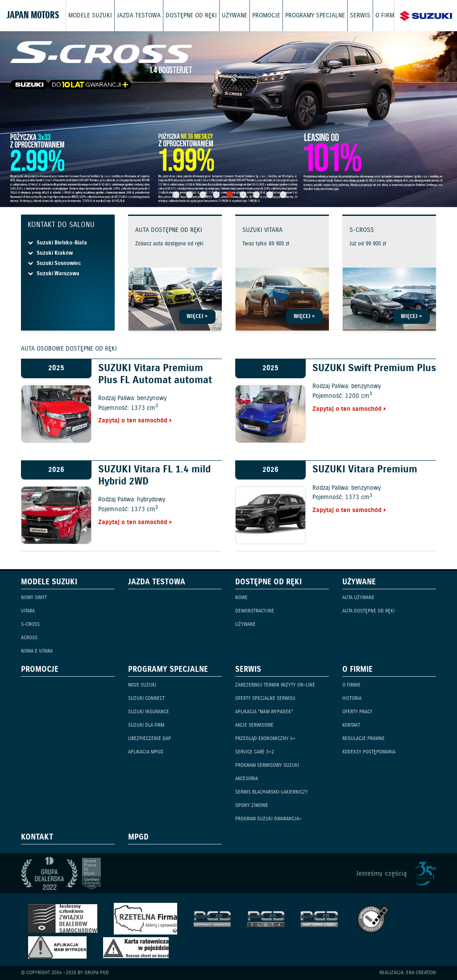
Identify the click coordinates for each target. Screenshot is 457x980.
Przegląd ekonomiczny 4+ (265, 738)
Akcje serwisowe (254, 725)
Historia (352, 698)
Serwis (360, 16)
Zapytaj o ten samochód (133, 421)
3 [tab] (203, 195)
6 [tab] (243, 195)
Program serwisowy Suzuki (267, 765)
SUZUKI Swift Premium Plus (374, 368)
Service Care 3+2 (255, 752)
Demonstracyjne (255, 611)
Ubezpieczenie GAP (150, 738)
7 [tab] (256, 195)
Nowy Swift (34, 598)
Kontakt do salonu (61, 225)
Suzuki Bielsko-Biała (57, 243)
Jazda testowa (139, 16)
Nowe (241, 598)
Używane (235, 16)
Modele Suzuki (90, 16)
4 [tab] (216, 195)
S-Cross (30, 624)
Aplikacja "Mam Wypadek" (264, 712)
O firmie (387, 16)
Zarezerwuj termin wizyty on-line (275, 685)
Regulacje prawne (364, 738)
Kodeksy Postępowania (369, 752)
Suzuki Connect (146, 698)
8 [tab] (270, 195)
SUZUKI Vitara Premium (365, 469)
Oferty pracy (357, 712)
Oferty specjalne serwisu (265, 698)
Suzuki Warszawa (54, 274)
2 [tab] (189, 195)
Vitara (28, 611)
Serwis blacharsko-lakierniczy (272, 792)
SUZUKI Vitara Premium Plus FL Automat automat (155, 374)
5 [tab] (230, 195)
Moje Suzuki (142, 685)
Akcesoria (247, 779)
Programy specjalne (315, 16)
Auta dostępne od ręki (368, 611)
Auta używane (358, 598)
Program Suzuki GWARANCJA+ (268, 819)
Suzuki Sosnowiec (54, 263)
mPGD (138, 838)
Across (29, 638)
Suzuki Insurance (149, 712)
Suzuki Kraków (50, 253)
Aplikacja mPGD (146, 752)
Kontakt (351, 725)
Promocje (266, 16)
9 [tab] (283, 195)
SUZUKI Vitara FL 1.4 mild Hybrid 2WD (154, 476)
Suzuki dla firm (146, 725)
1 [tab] (176, 195)
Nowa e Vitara (37, 651)
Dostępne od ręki (191, 16)
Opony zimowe (252, 805)
